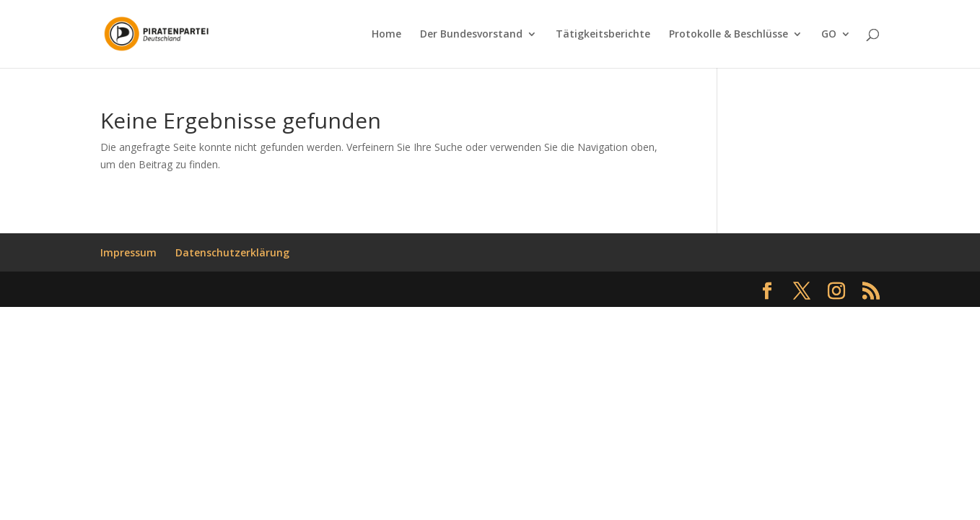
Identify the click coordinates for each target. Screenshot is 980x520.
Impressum (128, 252)
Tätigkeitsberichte (603, 35)
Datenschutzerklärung (232, 252)
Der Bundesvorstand (471, 35)
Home (386, 35)
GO (829, 35)
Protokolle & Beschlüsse (729, 35)
